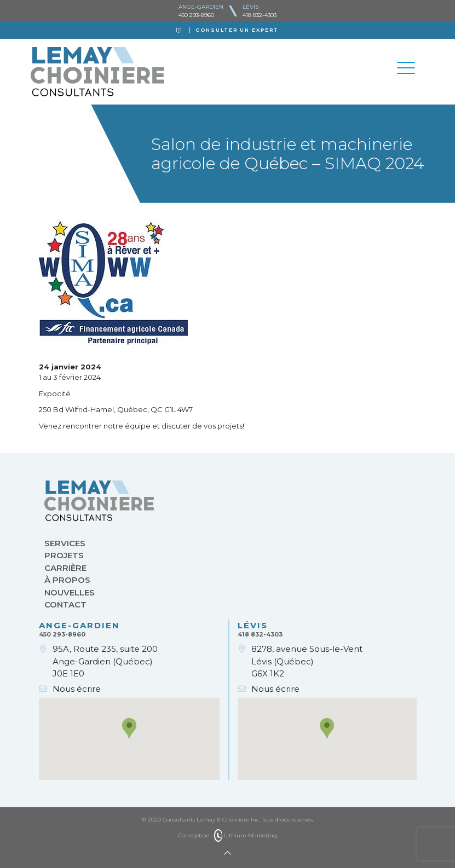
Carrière (65, 568)
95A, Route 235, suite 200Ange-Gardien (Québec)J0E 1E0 (105, 661)
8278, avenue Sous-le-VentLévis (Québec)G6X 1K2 (307, 661)
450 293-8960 (196, 15)
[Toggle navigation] (406, 70)
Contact (65, 604)
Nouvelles (70, 592)
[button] (129, 728)
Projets (64, 555)
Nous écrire (77, 689)
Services (65, 543)
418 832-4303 (260, 15)
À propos (67, 580)
